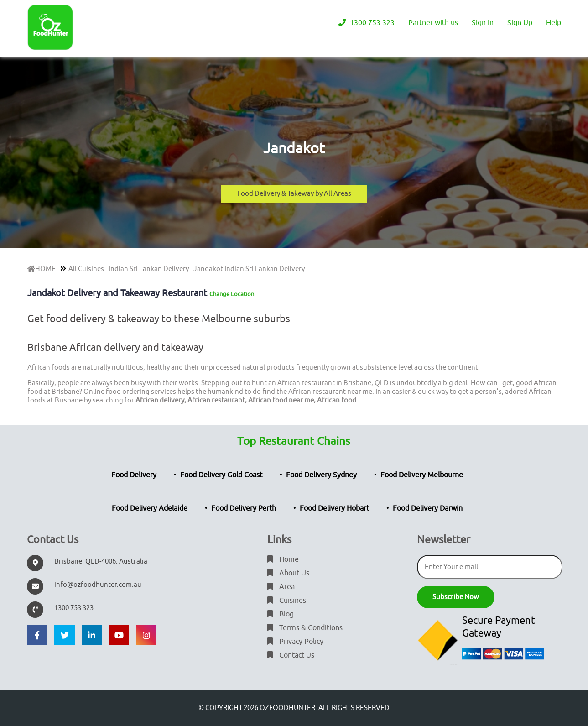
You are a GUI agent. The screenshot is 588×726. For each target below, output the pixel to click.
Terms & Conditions (305, 628)
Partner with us (433, 23)
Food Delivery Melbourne (422, 475)
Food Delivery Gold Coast (221, 475)
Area (281, 587)
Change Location (232, 294)
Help (554, 23)
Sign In (483, 23)
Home (283, 559)
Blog (281, 614)
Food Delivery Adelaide (150, 508)
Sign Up (520, 23)
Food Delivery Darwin (428, 508)
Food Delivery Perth (244, 508)
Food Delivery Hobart (334, 508)
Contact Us (291, 655)
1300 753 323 (367, 23)
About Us (288, 573)
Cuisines (287, 601)
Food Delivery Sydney (321, 475)
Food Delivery (134, 475)
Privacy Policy (295, 642)
